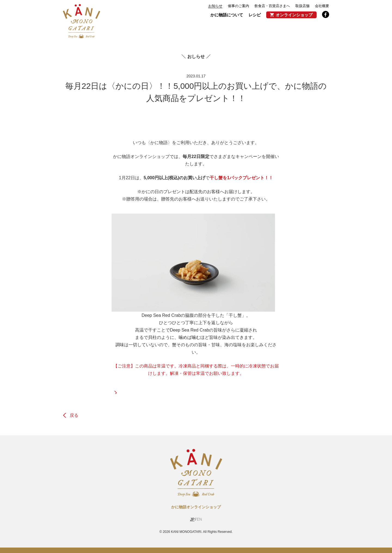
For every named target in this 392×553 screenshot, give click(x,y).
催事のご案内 (238, 6)
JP (192, 519)
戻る (74, 415)
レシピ (255, 15)
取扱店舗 (302, 6)
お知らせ (215, 6)
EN (199, 519)
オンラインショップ (294, 15)
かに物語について (227, 15)
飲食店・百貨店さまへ (272, 6)
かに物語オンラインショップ (196, 507)
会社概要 (322, 6)
